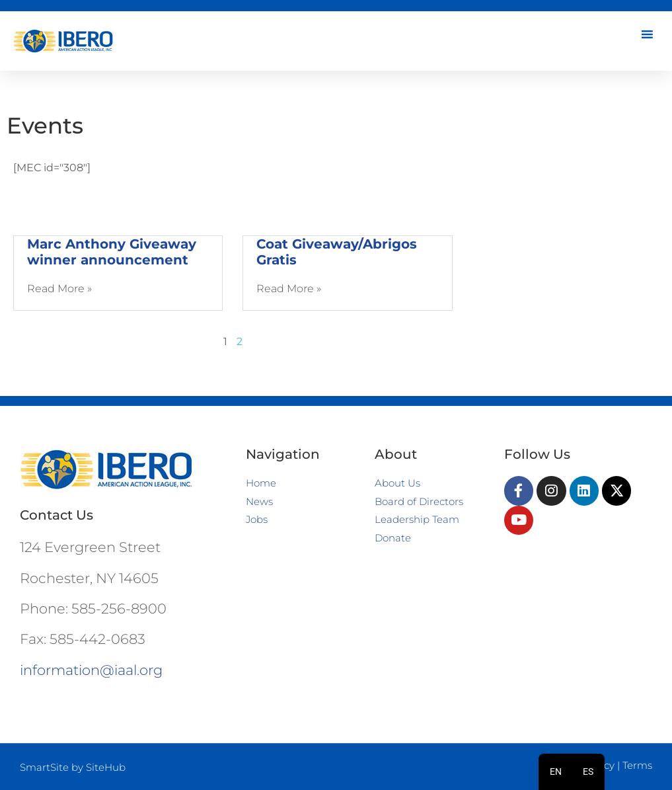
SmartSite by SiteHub (73, 767)
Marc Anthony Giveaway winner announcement (112, 252)
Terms (637, 765)
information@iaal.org (91, 670)
